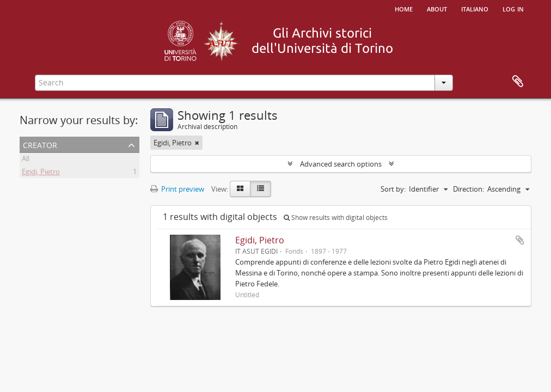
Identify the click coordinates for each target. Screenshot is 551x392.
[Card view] (240, 189)
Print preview (177, 189)
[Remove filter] (197, 143)
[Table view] (261, 189)
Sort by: (393, 189)
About (437, 8)
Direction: (469, 189)
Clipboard (518, 82)
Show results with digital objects (336, 218)
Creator (40, 144)
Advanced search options (341, 164)
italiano (475, 8)
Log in (513, 8)
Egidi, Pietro (41, 173)
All (26, 160)
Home (404, 8)
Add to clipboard (520, 240)
